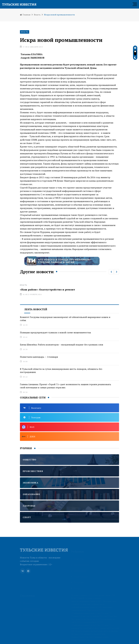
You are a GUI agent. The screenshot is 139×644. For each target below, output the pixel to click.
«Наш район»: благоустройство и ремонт (47, 289)
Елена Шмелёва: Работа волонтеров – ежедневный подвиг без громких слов (62, 345)
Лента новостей (36, 309)
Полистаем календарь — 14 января (39, 357)
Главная (25, 15)
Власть (37, 15)
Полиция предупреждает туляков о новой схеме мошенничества (55, 332)
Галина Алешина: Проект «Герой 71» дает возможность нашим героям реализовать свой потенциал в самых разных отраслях (66, 386)
